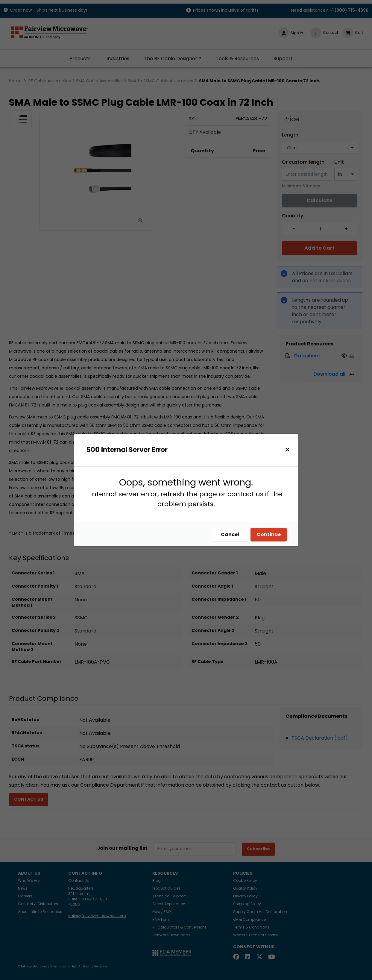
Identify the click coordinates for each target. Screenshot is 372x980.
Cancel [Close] (231, 534)
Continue (270, 534)
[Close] (289, 450)
